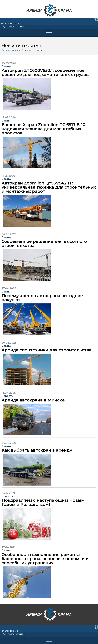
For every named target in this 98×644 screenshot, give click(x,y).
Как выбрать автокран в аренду (37, 450)
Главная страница (11, 50)
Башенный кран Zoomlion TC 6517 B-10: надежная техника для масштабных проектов (44, 129)
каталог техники (10, 23)
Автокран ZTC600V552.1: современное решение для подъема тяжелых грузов (45, 72)
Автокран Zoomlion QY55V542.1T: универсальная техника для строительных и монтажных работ (49, 187)
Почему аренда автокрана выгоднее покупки (42, 298)
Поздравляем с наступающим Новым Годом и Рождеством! (43, 502)
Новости (8, 396)
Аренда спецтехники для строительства (47, 350)
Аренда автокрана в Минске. (34, 400)
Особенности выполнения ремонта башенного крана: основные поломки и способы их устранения (45, 559)
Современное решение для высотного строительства (44, 243)
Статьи (7, 66)
